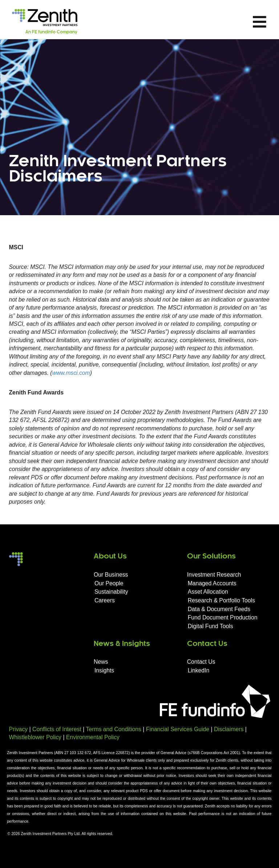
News (101, 662)
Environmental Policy (93, 737)
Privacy (19, 729)
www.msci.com (71, 373)
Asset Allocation (208, 592)
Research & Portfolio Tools (221, 600)
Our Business (111, 575)
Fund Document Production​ (223, 617)
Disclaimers (229, 729)
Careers (105, 600)
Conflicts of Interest (57, 729)
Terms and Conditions (114, 729)
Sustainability (111, 592)
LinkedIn (199, 670)
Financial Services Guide (178, 729)
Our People (109, 583)
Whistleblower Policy (35, 737)
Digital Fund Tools (211, 626)
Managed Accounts (212, 583)
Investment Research (214, 575)
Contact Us (201, 662)
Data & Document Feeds (219, 609)
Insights (104, 670)
